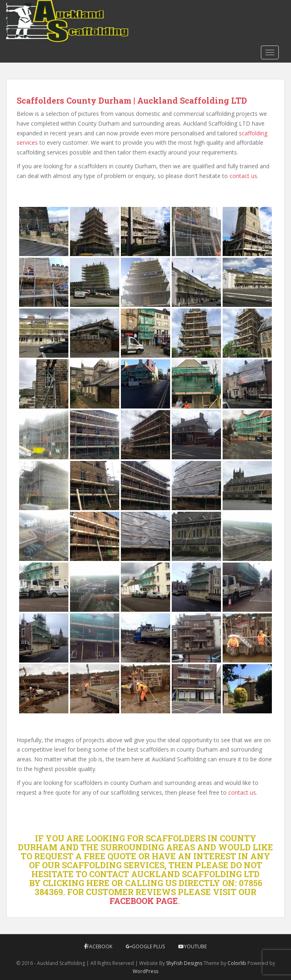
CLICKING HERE (76, 883)
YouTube (195, 946)
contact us (243, 176)
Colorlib (237, 963)
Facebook (100, 946)
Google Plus (148, 946)
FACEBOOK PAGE (144, 901)
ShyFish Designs (184, 963)
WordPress (145, 971)
